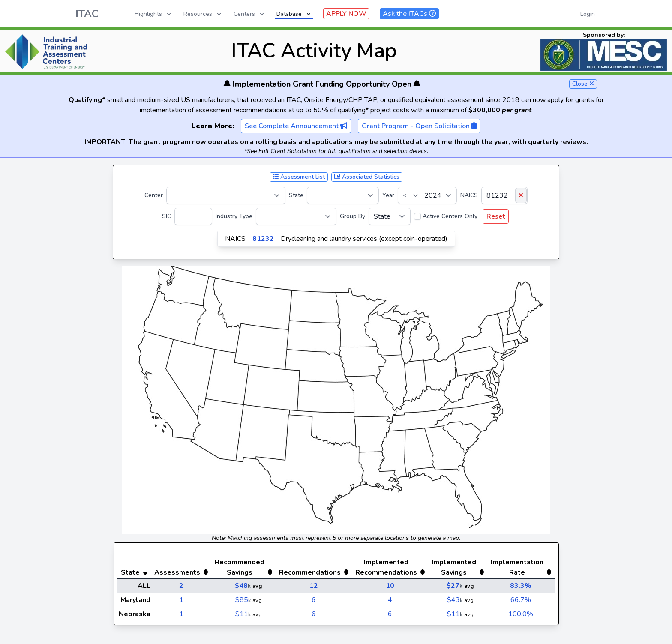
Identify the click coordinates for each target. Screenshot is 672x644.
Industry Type (234, 216)
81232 (263, 239)
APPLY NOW (346, 14)
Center (154, 195)
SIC (166, 216)
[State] (343, 195)
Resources (203, 14)
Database (294, 14)
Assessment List (299, 177)
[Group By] (390, 216)
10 (390, 586)
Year (388, 195)
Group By (352, 216)
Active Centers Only (450, 216)
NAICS (469, 195)
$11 (243, 614)
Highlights (153, 14)
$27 (454, 586)
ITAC (87, 14)
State (296, 195)
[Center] (226, 195)
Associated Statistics (367, 177)
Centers (249, 14)
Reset (496, 216)
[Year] (427, 195)
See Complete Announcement (296, 126)
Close (583, 84)
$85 (243, 600)
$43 (455, 600)
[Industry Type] (296, 216)
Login (588, 14)
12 (314, 586)
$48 (243, 586)
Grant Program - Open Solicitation (419, 126)
